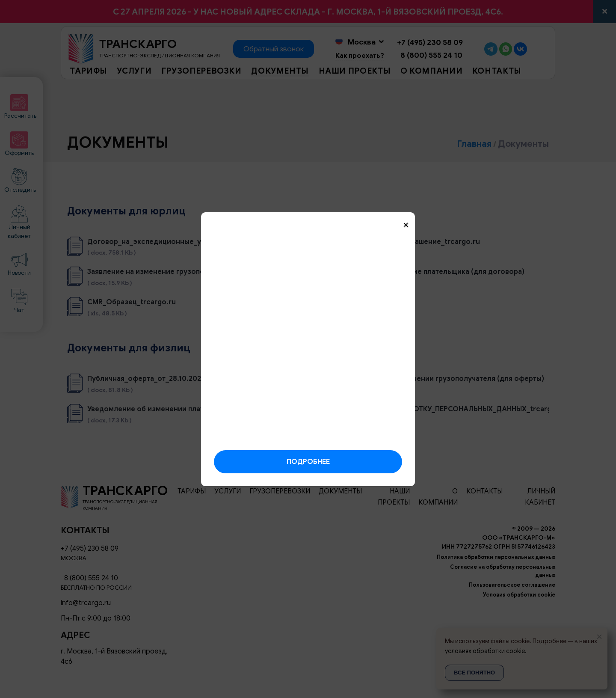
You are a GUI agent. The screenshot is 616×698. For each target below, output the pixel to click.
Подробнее (308, 462)
